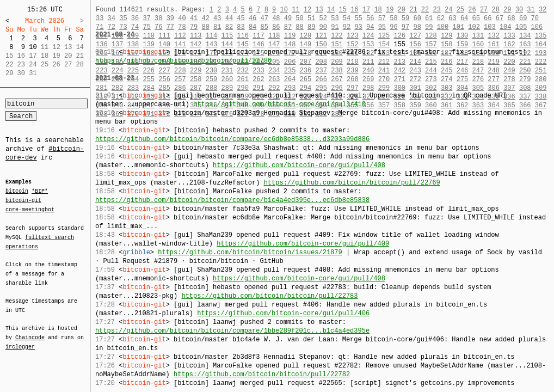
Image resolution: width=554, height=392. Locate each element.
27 (484, 10)
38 (158, 18)
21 (413, 10)
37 (146, 18)
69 (523, 18)
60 (417, 18)
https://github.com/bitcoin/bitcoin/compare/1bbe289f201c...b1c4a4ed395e (232, 331)
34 (112, 18)
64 (464, 18)
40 (182, 18)
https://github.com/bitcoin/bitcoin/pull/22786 (183, 61)
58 (393, 18)
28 (495, 10)
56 (370, 18)
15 (343, 10)
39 (170, 18)
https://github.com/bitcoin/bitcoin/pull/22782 (262, 374)
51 (311, 18)
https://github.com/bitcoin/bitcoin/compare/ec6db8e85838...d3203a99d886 (232, 139)
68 (511, 18)
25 (460, 10)
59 (405, 18)
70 (535, 18)
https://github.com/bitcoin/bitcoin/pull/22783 (269, 296)
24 (448, 10)
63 (452, 18)
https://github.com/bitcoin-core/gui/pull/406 (283, 313)
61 (429, 18)
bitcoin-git (23, 200)
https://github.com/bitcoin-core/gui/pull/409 (303, 244)
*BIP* (40, 192)
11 (296, 10)
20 (402, 10)
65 (476, 18)
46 (253, 18)
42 (205, 18)
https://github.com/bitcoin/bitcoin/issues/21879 (250, 252)
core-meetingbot (30, 209)
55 (358, 18)
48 (276, 18)
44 (229, 18)
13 (319, 10)
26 (472, 10)
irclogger (20, 340)
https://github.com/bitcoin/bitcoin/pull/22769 (352, 183)
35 (123, 18)
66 (488, 18)
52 (323, 18)
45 (241, 18)
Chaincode (30, 331)
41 (194, 18)
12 (307, 10)
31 (531, 10)
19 (390, 10)
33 (100, 18)
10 (33, 47)
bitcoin (17, 192)
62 (441, 18)
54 (347, 18)
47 (264, 18)
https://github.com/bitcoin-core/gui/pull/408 (299, 165)
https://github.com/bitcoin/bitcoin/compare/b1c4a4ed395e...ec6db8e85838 (232, 200)
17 (366, 10)
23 (436, 10)
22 (425, 10)
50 (299, 18)
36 (135, 18)
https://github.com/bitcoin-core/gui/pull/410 (279, 104)
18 (378, 10)
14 (331, 10)
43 (217, 18)
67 (500, 18)
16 (354, 10)
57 (382, 18)
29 (507, 10)
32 (543, 10)
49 (288, 18)
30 (519, 10)
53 (335, 18)
